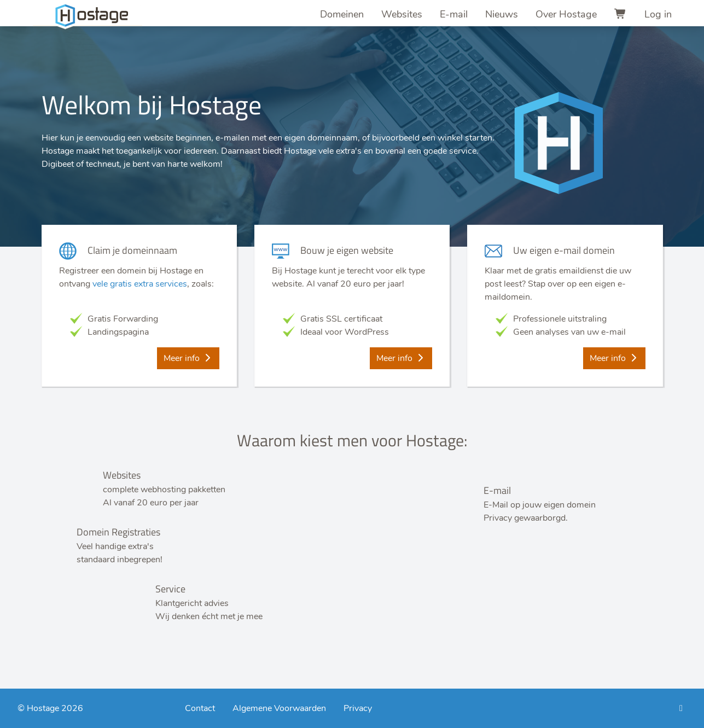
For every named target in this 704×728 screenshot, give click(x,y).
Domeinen (342, 14)
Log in (658, 14)
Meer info (188, 358)
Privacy (358, 708)
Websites (402, 14)
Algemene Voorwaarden (279, 708)
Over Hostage (566, 14)
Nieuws (502, 14)
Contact (200, 708)
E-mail (454, 14)
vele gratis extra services (140, 284)
